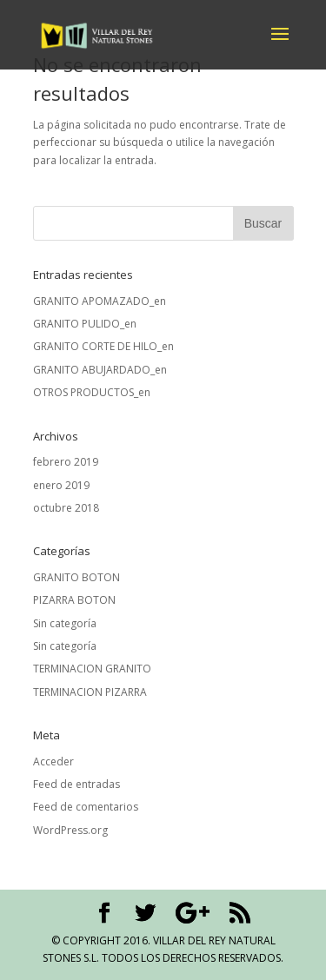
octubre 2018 (66, 508)
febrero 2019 (66, 462)
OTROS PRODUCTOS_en (92, 392)
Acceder (53, 761)
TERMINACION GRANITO (92, 669)
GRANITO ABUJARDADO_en (100, 370)
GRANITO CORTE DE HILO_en (103, 346)
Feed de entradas (77, 784)
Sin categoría (65, 623)
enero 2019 (61, 485)
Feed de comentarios (86, 807)
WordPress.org (70, 830)
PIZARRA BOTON (74, 600)
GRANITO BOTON (77, 577)
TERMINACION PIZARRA (90, 692)
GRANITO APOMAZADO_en (100, 301)
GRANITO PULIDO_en (85, 324)
